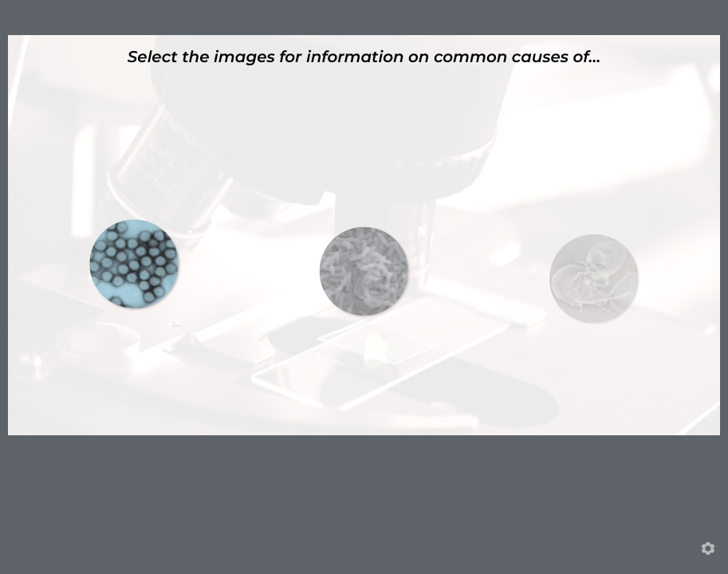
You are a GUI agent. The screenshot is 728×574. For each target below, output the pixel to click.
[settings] (708, 548)
